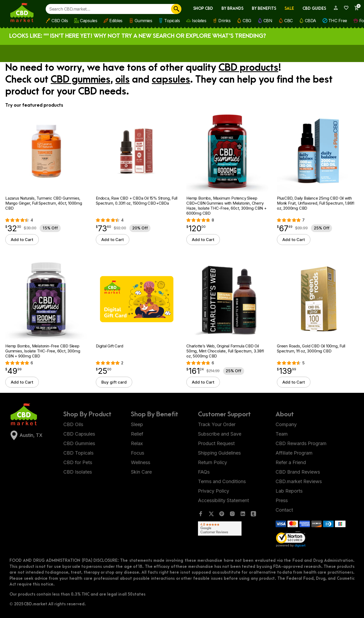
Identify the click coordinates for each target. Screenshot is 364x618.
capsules (171, 80)
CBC (289, 21)
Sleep (137, 424)
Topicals (172, 21)
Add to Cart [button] (22, 240)
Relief (137, 434)
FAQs (204, 472)
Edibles (116, 21)
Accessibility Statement (223, 500)
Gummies (143, 21)
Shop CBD (203, 9)
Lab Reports (289, 491)
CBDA (311, 21)
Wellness (141, 462)
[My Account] (334, 8)
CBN (268, 21)
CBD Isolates (78, 472)
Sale (289, 9)
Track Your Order (217, 424)
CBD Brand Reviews (298, 472)
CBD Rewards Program (301, 443)
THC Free (338, 21)
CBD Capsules (79, 434)
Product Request (216, 443)
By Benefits (264, 9)
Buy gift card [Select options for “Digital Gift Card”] (114, 382)
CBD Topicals (78, 453)
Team (282, 434)
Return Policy (212, 462)
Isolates (199, 21)
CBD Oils (60, 21)
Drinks (224, 21)
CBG (247, 21)
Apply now (222, 53)
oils (122, 80)
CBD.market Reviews (299, 481)
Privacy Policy (214, 491)
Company (286, 424)
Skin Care (141, 472)
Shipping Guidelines (219, 453)
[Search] (176, 9)
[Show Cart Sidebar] (354, 8)
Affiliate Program (294, 453)
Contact (284, 510)
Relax (137, 443)
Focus (138, 453)
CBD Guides (314, 9)
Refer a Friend (291, 462)
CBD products (248, 68)
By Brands (232, 9)
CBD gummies (81, 80)
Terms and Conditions (222, 481)
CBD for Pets (78, 462)
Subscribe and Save (220, 434)
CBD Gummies (79, 443)
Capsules (89, 21)
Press (282, 500)
